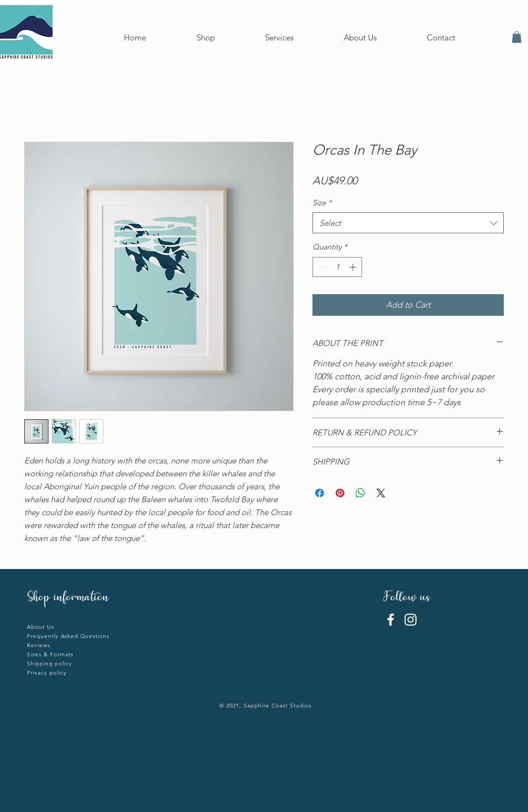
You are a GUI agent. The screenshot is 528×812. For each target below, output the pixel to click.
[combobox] (408, 223)
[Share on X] (381, 493)
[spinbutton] (337, 267)
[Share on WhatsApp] (360, 493)
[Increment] (354, 267)
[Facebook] (391, 620)
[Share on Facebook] (319, 493)
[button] (517, 37)
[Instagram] (411, 620)
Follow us (408, 598)
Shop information (68, 598)
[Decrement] (321, 267)
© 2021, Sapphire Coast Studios (265, 706)
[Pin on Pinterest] (340, 493)
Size (322, 203)
